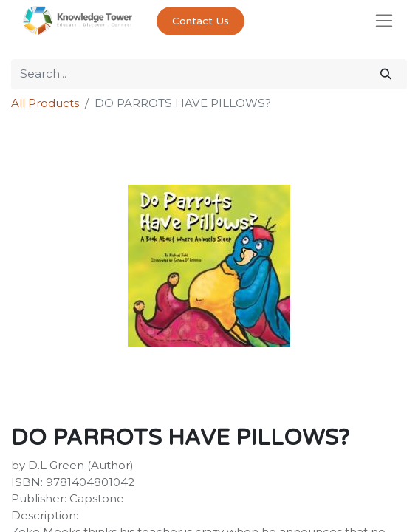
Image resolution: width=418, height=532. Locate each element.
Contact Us (201, 21)
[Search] (386, 74)
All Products (45, 103)
